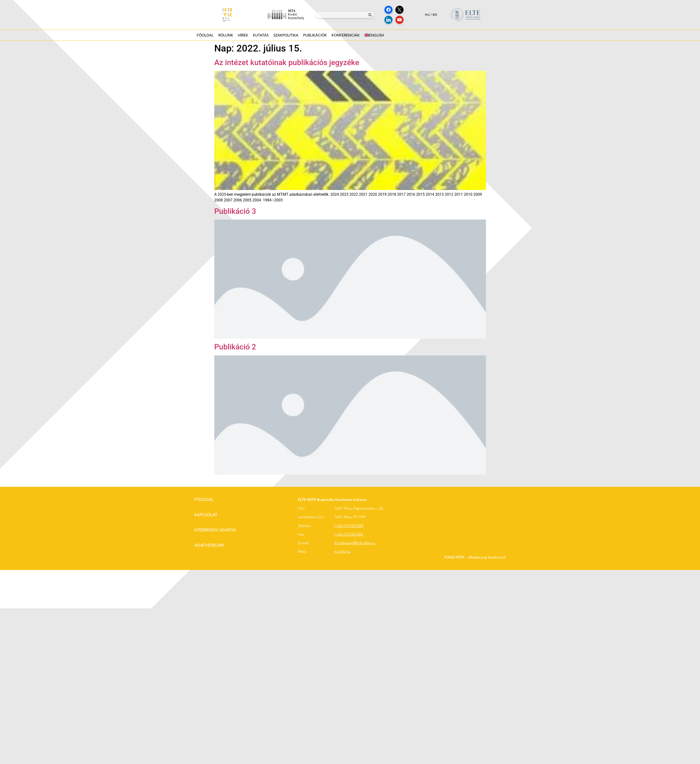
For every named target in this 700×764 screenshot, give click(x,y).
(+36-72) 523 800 (349, 526)
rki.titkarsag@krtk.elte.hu (355, 543)
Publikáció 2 (235, 347)
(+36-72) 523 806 (349, 534)
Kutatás (261, 37)
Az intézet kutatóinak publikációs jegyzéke (287, 62)
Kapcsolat (206, 515)
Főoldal (205, 35)
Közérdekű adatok (215, 530)
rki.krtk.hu (342, 552)
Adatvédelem (209, 545)
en (435, 15)
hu (427, 15)
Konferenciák (346, 37)
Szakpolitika (286, 37)
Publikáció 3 (235, 211)
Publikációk (315, 37)
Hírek (243, 37)
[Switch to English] (374, 35)
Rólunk (226, 37)
